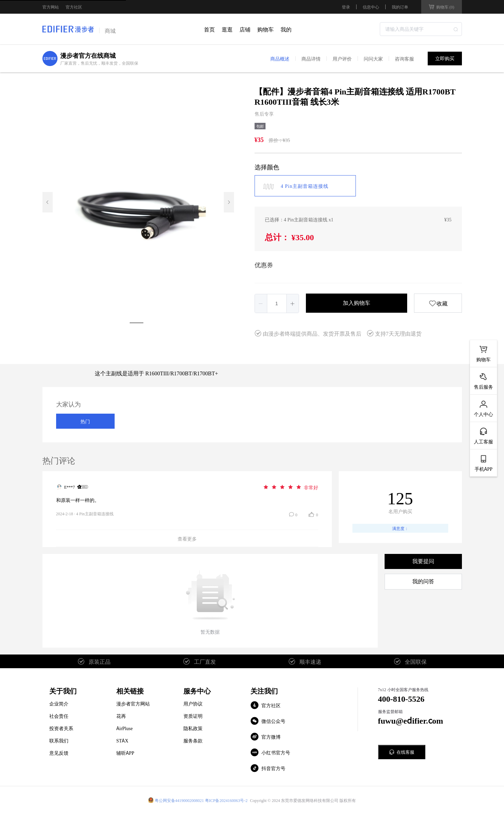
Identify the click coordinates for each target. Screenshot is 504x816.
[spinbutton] (277, 303)
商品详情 (311, 59)
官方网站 (51, 7)
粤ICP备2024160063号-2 (226, 800)
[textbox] (421, 29)
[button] (261, 303)
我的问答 (423, 581)
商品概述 (280, 59)
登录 (346, 7)
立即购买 (445, 59)
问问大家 (373, 59)
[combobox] (421, 29)
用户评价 (342, 59)
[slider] (290, 487)
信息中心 (371, 7)
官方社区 (74, 7)
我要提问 (423, 561)
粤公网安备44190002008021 (179, 800)
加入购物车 (357, 303)
